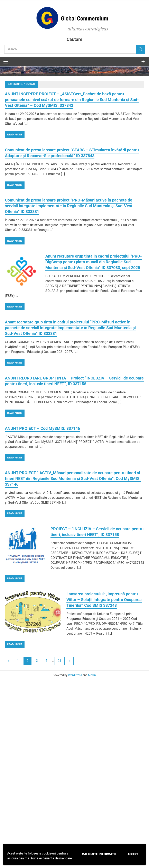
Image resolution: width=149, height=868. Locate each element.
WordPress (75, 675)
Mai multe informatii (99, 854)
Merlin (92, 675)
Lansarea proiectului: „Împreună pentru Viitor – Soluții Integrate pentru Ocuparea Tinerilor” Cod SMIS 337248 (104, 600)
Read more (15, 135)
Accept (133, 854)
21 (59, 661)
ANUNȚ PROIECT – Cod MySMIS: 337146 (42, 428)
